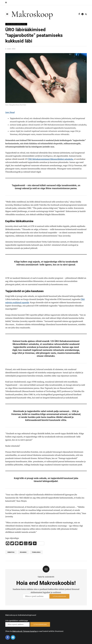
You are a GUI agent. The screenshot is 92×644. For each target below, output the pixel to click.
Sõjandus (23, 552)
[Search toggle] (86, 14)
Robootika (11, 552)
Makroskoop (32, 14)
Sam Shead (10, 112)
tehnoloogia (36, 552)
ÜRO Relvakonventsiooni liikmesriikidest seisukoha (51, 159)
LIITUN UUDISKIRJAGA (59, 597)
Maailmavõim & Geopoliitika (16, 24)
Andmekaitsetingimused (27, 615)
